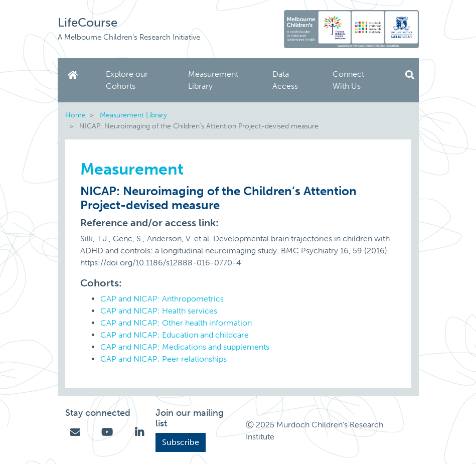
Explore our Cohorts (127, 80)
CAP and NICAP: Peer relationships (164, 359)
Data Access (285, 80)
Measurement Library (213, 80)
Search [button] (410, 75)
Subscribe (181, 442)
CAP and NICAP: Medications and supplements (185, 347)
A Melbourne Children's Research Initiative (129, 37)
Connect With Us (348, 80)
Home (75, 75)
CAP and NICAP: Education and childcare (175, 335)
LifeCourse (88, 22)
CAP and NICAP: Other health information (176, 323)
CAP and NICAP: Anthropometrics (162, 299)
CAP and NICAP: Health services (159, 311)
